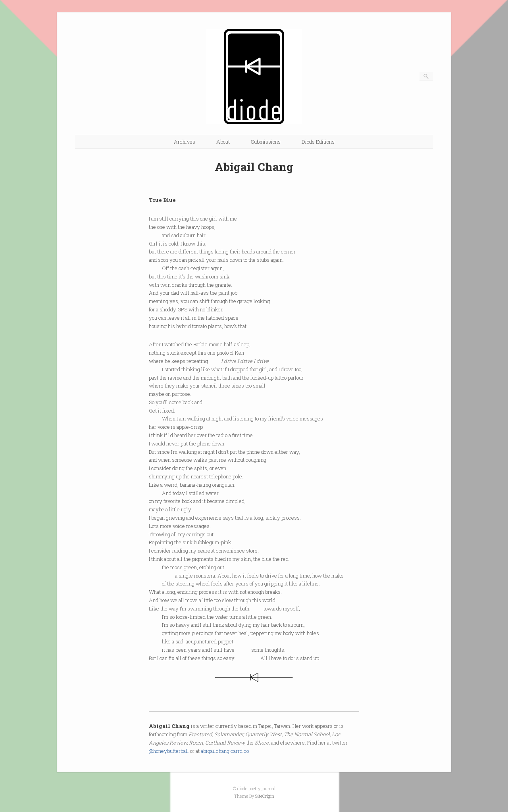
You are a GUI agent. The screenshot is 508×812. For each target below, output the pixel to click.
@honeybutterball (169, 751)
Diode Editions (318, 142)
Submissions (266, 142)
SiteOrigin (265, 796)
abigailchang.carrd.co (225, 751)
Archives (185, 142)
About (223, 142)
